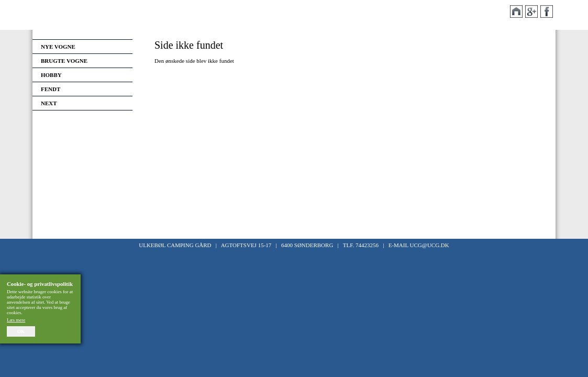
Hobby (51, 75)
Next (49, 103)
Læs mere (16, 320)
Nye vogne (58, 47)
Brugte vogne (64, 61)
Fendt (51, 89)
